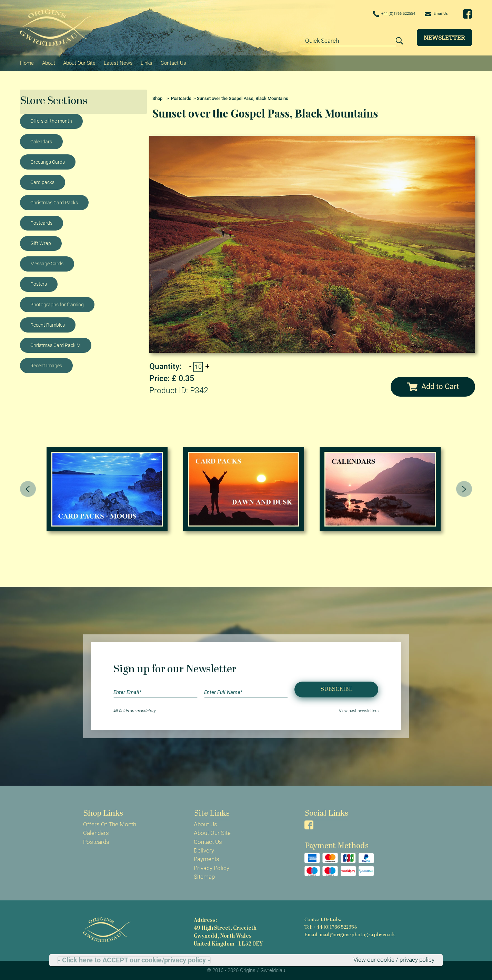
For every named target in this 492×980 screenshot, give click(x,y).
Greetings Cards (48, 161)
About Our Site (79, 62)
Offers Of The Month (110, 823)
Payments (207, 858)
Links (146, 62)
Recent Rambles (48, 324)
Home (27, 62)
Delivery (204, 849)
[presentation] (28, 488)
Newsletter (444, 37)
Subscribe (337, 688)
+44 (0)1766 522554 (384, 14)
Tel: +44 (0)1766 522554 (331, 926)
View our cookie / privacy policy (394, 960)
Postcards (41, 222)
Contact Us (172, 62)
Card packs (42, 181)
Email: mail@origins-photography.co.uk (349, 933)
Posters (39, 283)
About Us (205, 823)
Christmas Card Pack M (56, 344)
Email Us (434, 14)
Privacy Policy (212, 867)
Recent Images (46, 364)
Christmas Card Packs (54, 201)
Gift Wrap (41, 242)
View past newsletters (359, 710)
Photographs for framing (57, 303)
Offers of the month (51, 120)
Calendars (41, 140)
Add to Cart (433, 385)
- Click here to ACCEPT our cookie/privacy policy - (134, 960)
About (48, 62)
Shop (157, 97)
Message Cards (47, 262)
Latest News (118, 62)
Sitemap (204, 875)
